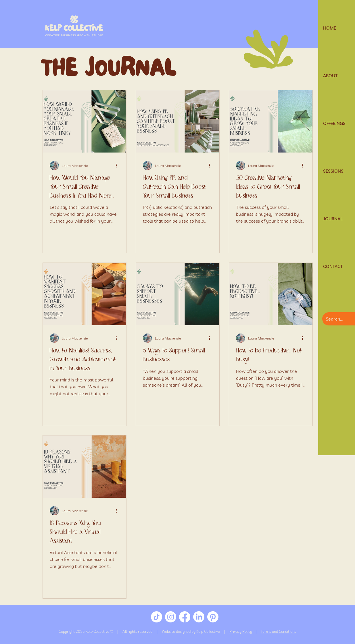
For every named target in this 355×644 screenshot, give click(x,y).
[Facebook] (185, 617)
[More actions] (118, 165)
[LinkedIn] (199, 617)
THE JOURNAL (109, 71)
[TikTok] (157, 617)
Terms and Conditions (278, 631)
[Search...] (338, 319)
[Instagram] (171, 617)
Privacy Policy (241, 631)
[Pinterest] (213, 617)
